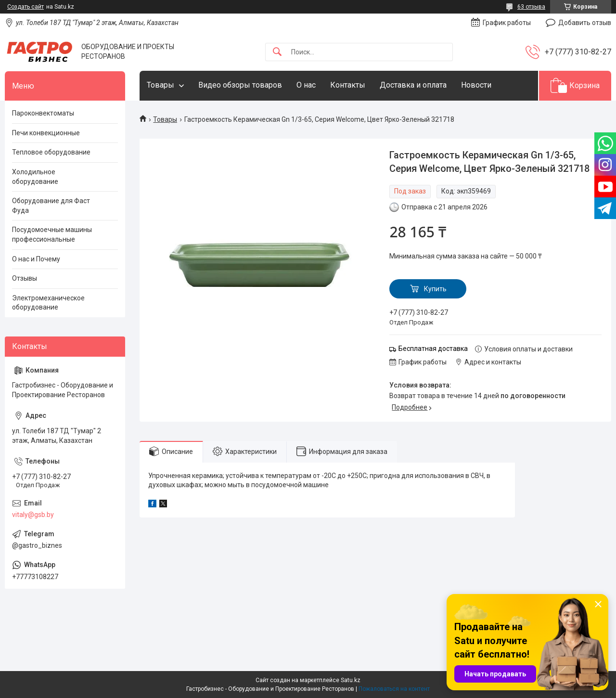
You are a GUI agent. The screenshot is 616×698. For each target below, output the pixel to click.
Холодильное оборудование (35, 177)
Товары (160, 85)
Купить (435, 289)
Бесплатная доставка (433, 349)
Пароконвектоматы (43, 113)
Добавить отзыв (585, 23)
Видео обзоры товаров (240, 85)
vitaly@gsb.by (33, 515)
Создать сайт (26, 7)
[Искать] (277, 52)
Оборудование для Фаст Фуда (51, 206)
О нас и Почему (36, 259)
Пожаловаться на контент (394, 689)
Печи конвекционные (46, 133)
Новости (476, 85)
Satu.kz (351, 680)
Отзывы (25, 278)
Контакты (348, 85)
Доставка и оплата (413, 85)
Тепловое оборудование (51, 152)
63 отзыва (531, 7)
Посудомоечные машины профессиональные (52, 234)
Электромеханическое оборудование (48, 303)
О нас (306, 85)
